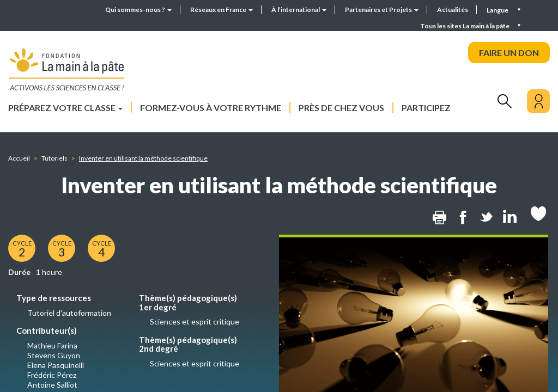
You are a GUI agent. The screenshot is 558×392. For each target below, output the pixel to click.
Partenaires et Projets (382, 10)
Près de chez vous (341, 108)
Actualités (453, 10)
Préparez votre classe (65, 108)
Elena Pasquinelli (56, 365)
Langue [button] (498, 10)
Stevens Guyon (54, 355)
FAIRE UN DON (509, 53)
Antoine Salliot (52, 385)
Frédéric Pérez (52, 375)
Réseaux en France (222, 10)
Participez (426, 108)
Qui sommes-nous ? (138, 10)
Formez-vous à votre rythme (211, 108)
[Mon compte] (538, 101)
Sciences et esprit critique (195, 321)
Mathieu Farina (52, 345)
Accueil (19, 158)
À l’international (299, 10)
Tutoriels (54, 158)
